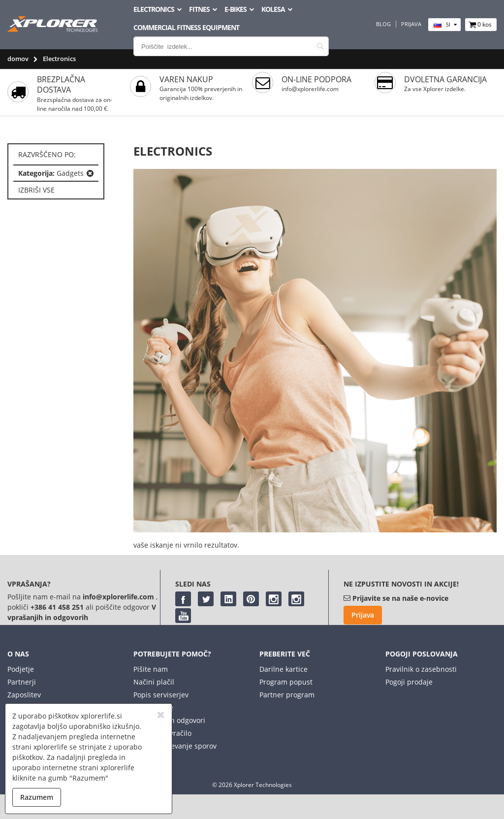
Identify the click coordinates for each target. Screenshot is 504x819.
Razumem (37, 797)
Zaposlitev (24, 695)
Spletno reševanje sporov (175, 746)
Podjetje (21, 669)
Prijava (411, 24)
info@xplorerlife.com (310, 89)
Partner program (287, 695)
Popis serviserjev (161, 695)
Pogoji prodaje (409, 682)
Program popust (286, 682)
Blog (383, 24)
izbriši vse (36, 190)
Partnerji (22, 682)
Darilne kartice (283, 669)
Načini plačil (154, 682)
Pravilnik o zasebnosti (421, 669)
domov (18, 59)
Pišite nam (151, 669)
